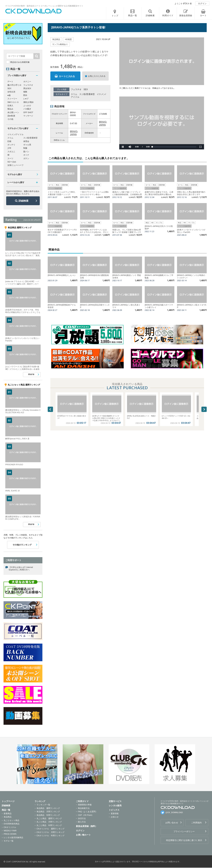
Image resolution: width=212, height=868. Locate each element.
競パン (26, 152)
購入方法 (82, 822)
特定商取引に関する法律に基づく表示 (184, 840)
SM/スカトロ (13, 102)
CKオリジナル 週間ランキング (51, 829)
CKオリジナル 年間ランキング (51, 836)
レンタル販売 (115, 806)
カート (203, 16)
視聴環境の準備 (85, 805)
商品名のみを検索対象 (20, 62)
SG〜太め (12, 162)
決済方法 (82, 818)
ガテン (26, 158)
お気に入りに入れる (97, 76)
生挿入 (10, 106)
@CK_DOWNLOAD (174, 812)
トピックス (114, 810)
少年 (9, 148)
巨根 (9, 141)
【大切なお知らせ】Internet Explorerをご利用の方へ (21, 568)
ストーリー (12, 99)
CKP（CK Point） (86, 815)
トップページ (8, 801)
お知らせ (115, 817)
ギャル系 (27, 145)
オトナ (26, 155)
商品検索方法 (84, 808)
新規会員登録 (186, 16)
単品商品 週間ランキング (48, 808)
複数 (25, 92)
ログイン (202, 4)
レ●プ (26, 99)
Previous (50, 409)
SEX (86, 89)
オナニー (27, 82)
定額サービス (115, 801)
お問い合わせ (172, 823)
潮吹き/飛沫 (28, 102)
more (31, 374)
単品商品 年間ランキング (48, 815)
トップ (115, 16)
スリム (74, 94)
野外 (25, 95)
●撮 (9, 95)
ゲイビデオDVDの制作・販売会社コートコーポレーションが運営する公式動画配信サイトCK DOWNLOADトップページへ (34, 11)
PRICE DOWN (10, 834)
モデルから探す (15, 174)
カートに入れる (67, 76)
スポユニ (11, 152)
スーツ (10, 158)
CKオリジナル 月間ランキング (51, 832)
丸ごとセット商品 (11, 820)
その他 (10, 119)
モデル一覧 (9, 841)
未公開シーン (13, 112)
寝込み (10, 109)
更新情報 (115, 813)
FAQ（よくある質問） (88, 812)
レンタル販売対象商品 (13, 837)
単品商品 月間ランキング (48, 812)
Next (204, 409)
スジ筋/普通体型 (87, 94)
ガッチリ (11, 145)
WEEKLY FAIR (10, 831)
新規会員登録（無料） (87, 826)
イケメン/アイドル (15, 134)
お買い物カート (83, 835)
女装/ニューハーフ (15, 165)
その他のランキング (22, 545)
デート (10, 82)
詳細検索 (23, 201)
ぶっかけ (27, 106)
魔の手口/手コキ (14, 85)
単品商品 (8, 817)
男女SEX (27, 88)
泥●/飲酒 (11, 116)
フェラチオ (76, 89)
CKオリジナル (10, 827)
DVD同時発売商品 (12, 824)
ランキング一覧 (43, 805)
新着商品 (8, 813)
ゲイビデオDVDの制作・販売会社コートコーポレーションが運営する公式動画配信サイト (44, 6)
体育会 (26, 141)
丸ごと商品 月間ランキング (49, 822)
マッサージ (28, 116)
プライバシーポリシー (184, 831)
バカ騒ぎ (27, 109)
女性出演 (11, 92)
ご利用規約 (196, 823)
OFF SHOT (28, 112)
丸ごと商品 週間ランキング (49, 818)
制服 (25, 148)
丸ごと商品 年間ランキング (49, 825)
